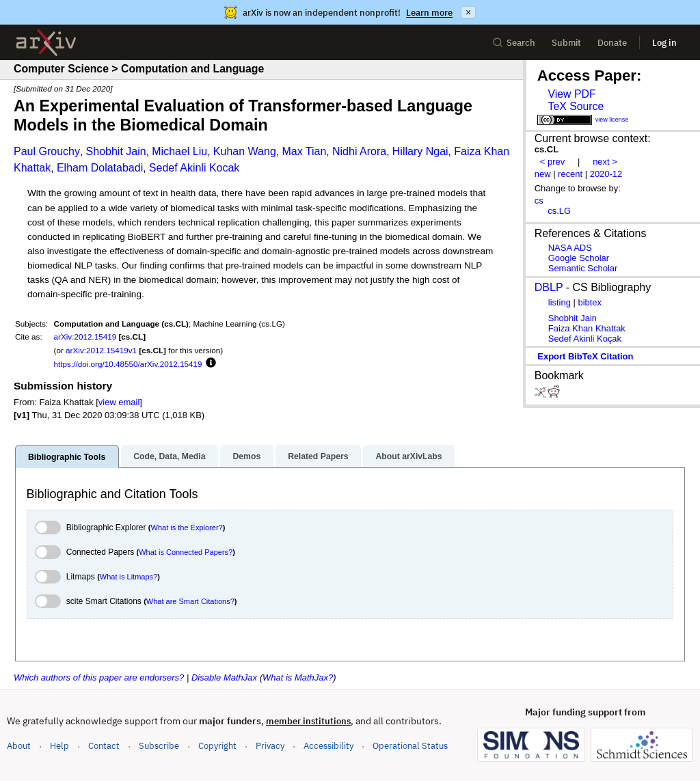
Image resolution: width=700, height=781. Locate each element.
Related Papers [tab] (318, 456)
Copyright (217, 746)
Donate (612, 43)
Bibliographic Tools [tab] (67, 457)
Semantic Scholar (583, 268)
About (19, 746)
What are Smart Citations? (190, 601)
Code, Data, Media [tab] (169, 456)
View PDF (571, 94)
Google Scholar (579, 258)
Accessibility (328, 746)
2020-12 (606, 174)
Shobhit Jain (116, 151)
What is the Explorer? (187, 527)
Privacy (270, 746)
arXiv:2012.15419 (85, 337)
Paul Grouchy (47, 151)
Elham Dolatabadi (100, 168)
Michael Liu (179, 151)
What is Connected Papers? (186, 552)
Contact (104, 746)
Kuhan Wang (245, 151)
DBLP (549, 287)
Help (59, 746)
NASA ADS (570, 248)
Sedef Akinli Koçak (585, 339)
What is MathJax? (298, 677)
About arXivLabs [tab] (408, 456)
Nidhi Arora (359, 151)
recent (570, 174)
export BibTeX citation (585, 356)
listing (560, 302)
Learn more (429, 13)
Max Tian (304, 151)
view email (119, 402)
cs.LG (559, 211)
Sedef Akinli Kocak (194, 168)
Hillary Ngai (420, 151)
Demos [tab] (246, 456)
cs (539, 201)
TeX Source (576, 106)
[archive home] (46, 43)
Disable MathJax (224, 677)
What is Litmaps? (129, 577)
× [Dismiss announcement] (468, 12)
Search (514, 43)
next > (605, 162)
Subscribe (159, 746)
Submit (566, 43)
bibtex (590, 302)
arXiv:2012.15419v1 (101, 350)
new (543, 174)
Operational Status (410, 745)
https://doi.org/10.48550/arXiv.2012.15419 (128, 364)
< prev (552, 162)
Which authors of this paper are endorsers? (99, 677)
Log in (664, 43)
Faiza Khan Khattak (587, 328)
